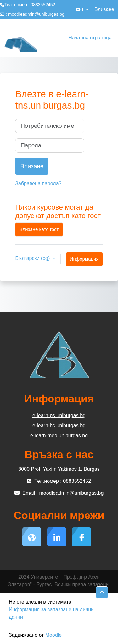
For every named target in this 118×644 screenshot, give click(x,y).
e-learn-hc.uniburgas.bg (59, 425)
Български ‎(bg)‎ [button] (33, 258)
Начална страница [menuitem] (90, 38)
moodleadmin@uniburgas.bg (36, 14)
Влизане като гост (39, 229)
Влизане (104, 9)
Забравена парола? (38, 183)
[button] (82, 9)
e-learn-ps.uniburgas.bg (59, 415)
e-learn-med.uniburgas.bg (59, 436)
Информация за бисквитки (84, 261)
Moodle (53, 635)
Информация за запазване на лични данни (51, 613)
